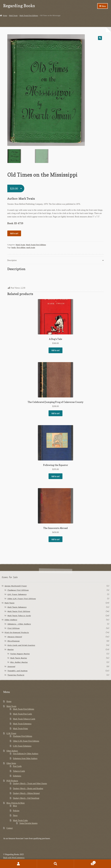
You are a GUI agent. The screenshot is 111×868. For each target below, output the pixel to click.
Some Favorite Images (28, 823)
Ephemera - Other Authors (19, 624)
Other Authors (11, 620)
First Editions (14, 628)
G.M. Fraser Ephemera (17, 594)
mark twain (31, 248)
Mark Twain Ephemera (17, 607)
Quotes (11, 650)
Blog (15, 806)
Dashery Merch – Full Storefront (26, 798)
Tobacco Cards (19, 771)
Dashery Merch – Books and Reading (28, 788)
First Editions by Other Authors (26, 754)
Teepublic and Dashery (17, 671)
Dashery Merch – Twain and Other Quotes (30, 784)
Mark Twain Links (20, 820)
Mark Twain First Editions (29, 16)
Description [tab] (12, 260)
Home (5, 16)
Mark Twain (13, 16)
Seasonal (11, 667)
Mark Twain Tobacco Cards (19, 616)
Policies (16, 811)
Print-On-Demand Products (17, 633)
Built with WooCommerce (14, 858)
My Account (18, 864)
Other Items (11, 763)
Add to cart (14, 233)
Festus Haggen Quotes (20, 654)
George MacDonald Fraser (16, 586)
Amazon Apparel (15, 637)
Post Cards (17, 766)
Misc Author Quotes (19, 662)
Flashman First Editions (18, 590)
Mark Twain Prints (20, 729)
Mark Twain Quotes (19, 658)
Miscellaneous (14, 641)
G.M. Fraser (11, 733)
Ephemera (17, 776)
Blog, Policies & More (16, 803)
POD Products (12, 781)
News (15, 816)
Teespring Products (16, 675)
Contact (10, 828)
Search (55, 864)
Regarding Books (19, 6)
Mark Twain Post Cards (22, 714)
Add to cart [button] (56, 350)
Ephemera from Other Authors (25, 758)
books (14, 248)
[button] (100, 38)
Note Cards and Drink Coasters (21, 645)
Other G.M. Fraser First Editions (22, 599)
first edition (21, 248)
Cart (85, 862)
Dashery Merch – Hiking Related (26, 793)
